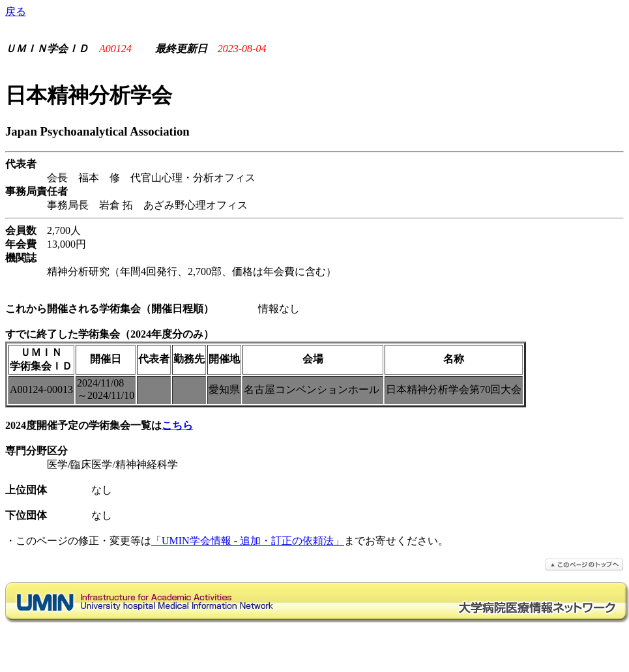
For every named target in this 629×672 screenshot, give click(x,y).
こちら (177, 425)
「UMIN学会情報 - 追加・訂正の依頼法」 (248, 541)
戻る (16, 11)
